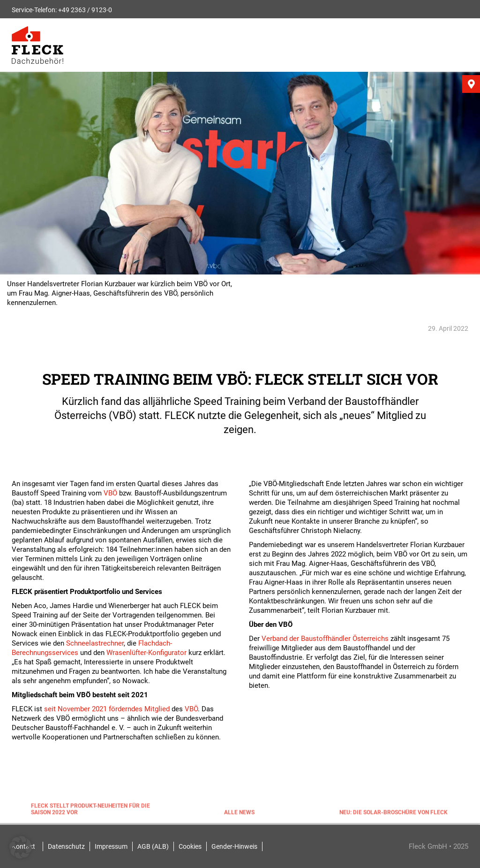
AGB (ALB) (153, 846)
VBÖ (110, 493)
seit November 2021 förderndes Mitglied (107, 709)
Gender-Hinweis (234, 846)
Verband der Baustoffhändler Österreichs (325, 639)
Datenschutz (66, 846)
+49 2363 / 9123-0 (85, 10)
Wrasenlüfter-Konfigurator (146, 653)
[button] (21, 847)
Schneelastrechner (95, 643)
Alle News (239, 814)
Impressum (111, 846)
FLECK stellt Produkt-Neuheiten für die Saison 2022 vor (90, 810)
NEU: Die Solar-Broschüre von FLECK (394, 814)
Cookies (190, 846)
